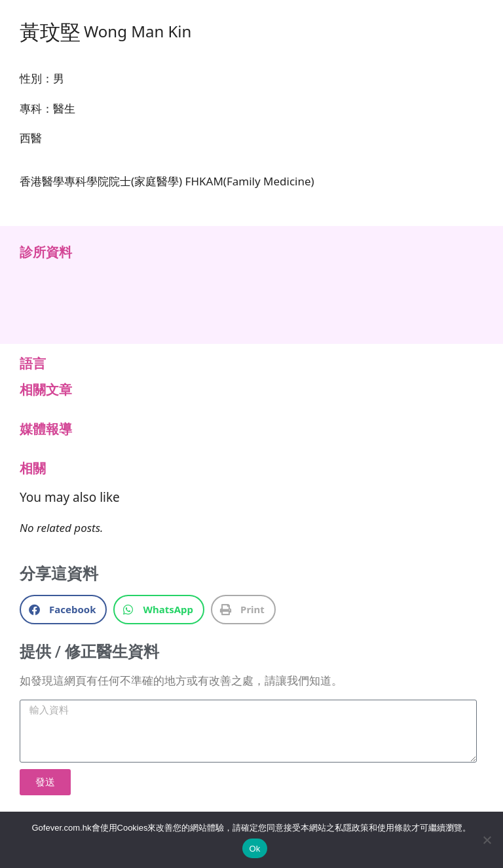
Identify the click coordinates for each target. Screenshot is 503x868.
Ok (254, 849)
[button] (63, 610)
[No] (487, 840)
